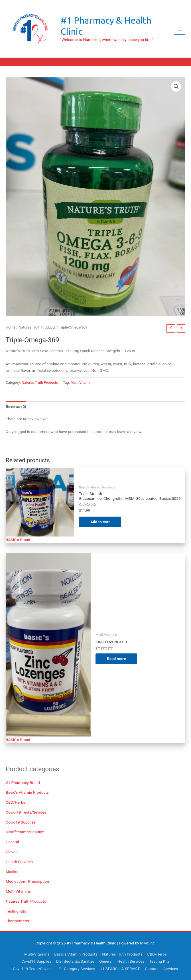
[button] (176, 86)
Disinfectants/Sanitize (25, 832)
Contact (152, 969)
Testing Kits (16, 911)
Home (11, 327)
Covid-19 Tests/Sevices (26, 812)
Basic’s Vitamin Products (27, 792)
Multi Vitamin (81, 383)
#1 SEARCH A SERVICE (120, 969)
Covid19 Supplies (21, 822)
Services (171, 969)
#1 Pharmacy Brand (23, 783)
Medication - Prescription (27, 881)
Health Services (19, 862)
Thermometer (18, 921)
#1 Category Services (77, 969)
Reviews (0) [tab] (16, 407)
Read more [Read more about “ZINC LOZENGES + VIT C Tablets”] (116, 659)
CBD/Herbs (15, 802)
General (12, 842)
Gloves (12, 852)
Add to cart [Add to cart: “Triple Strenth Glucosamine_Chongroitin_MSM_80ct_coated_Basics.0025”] (100, 522)
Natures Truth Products (26, 901)
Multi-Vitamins (18, 891)
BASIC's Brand (18, 540)
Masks (11, 872)
